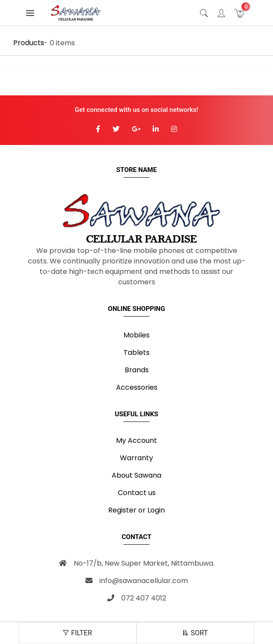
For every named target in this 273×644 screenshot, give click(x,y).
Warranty (136, 458)
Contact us (137, 493)
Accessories (137, 387)
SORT (195, 633)
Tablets (136, 352)
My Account (136, 440)
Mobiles (136, 335)
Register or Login (136, 510)
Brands (137, 370)
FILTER (78, 633)
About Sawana (136, 475)
